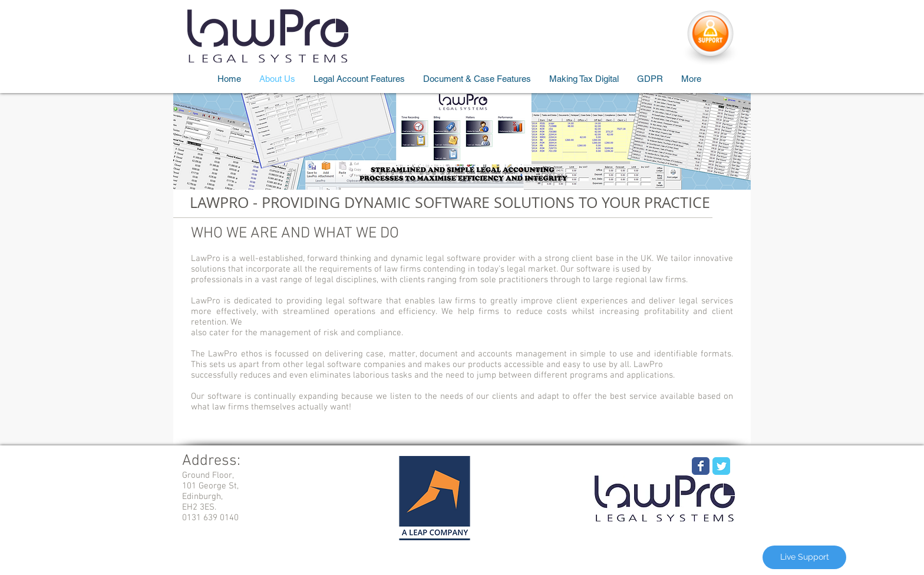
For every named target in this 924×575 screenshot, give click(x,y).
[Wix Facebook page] (701, 466)
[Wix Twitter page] (721, 466)
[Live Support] (804, 557)
